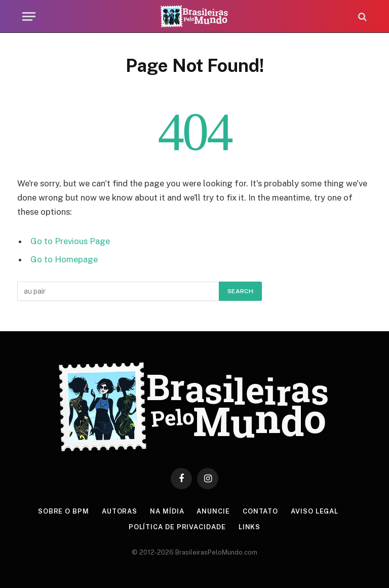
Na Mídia (167, 511)
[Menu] (29, 16)
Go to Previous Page (70, 241)
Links (250, 527)
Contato (260, 511)
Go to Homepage (64, 259)
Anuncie (213, 511)
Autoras (120, 511)
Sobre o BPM (64, 511)
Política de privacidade (177, 527)
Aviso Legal (315, 511)
